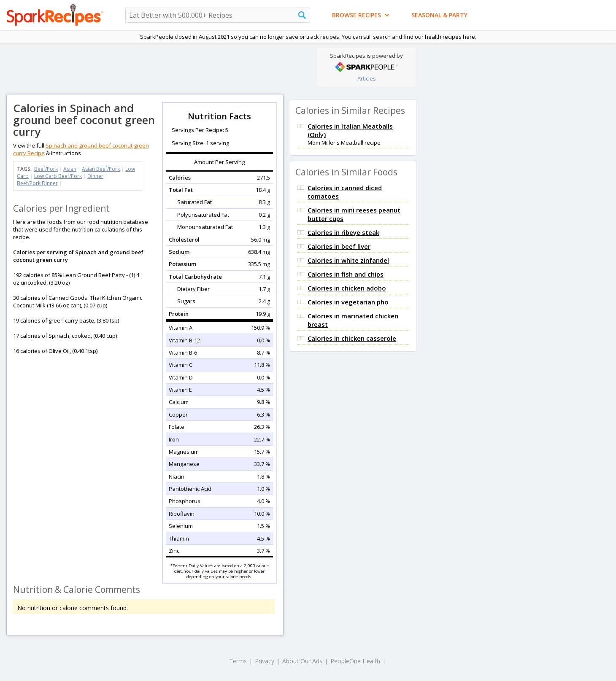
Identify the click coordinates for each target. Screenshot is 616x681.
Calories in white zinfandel (348, 260)
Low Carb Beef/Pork (58, 176)
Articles (367, 78)
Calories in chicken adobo (347, 288)
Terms (238, 661)
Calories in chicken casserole (352, 338)
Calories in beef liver (339, 246)
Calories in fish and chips (346, 274)
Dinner (95, 176)
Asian (70, 169)
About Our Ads (302, 661)
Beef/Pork (46, 169)
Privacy (265, 661)
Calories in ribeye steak (343, 232)
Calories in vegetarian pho (348, 302)
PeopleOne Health (355, 661)
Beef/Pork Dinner (37, 183)
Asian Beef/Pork (101, 169)
